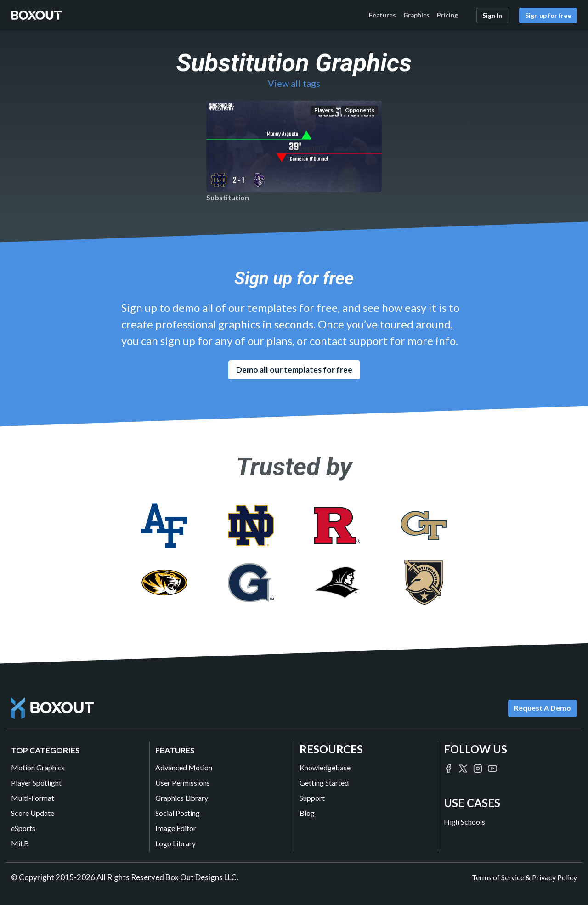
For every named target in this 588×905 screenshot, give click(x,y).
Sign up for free (548, 15)
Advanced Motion (184, 767)
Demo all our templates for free (294, 370)
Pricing (447, 15)
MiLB (20, 843)
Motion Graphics (38, 767)
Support (312, 798)
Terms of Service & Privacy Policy (524, 877)
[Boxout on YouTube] (492, 767)
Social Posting (178, 813)
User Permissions (183, 783)
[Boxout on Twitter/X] (463, 767)
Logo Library (175, 843)
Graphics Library (182, 798)
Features (382, 15)
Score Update (33, 813)
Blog (307, 813)
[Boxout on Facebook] (448, 767)
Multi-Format (33, 798)
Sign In (492, 15)
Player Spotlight (36, 783)
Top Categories (45, 750)
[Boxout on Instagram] (478, 767)
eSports (23, 828)
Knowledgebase (325, 767)
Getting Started (324, 783)
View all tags (294, 83)
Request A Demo (543, 708)
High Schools (464, 822)
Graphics (416, 15)
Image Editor (176, 828)
